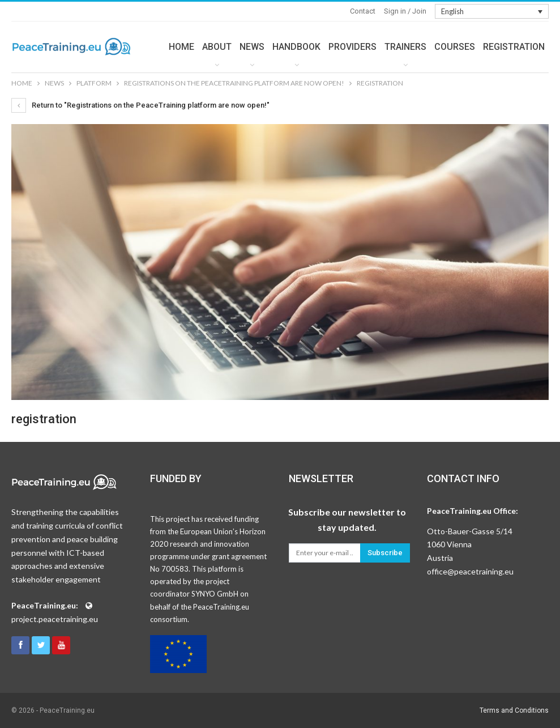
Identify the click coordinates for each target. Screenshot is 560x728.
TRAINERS (405, 47)
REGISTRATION (514, 47)
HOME (181, 47)
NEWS (252, 47)
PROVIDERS (352, 47)
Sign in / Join (405, 11)
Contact (363, 11)
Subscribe (385, 553)
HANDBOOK (296, 47)
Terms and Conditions (514, 710)
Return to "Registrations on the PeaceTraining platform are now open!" (140, 105)
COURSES (455, 47)
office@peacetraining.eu (470, 571)
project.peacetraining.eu (55, 619)
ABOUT (217, 47)
